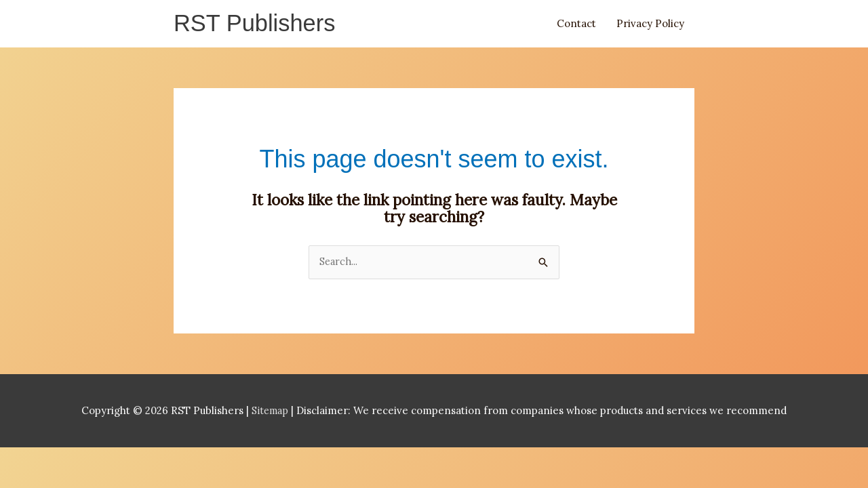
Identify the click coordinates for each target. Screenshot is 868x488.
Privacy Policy (650, 25)
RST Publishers (258, 25)
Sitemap (272, 414)
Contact (576, 25)
